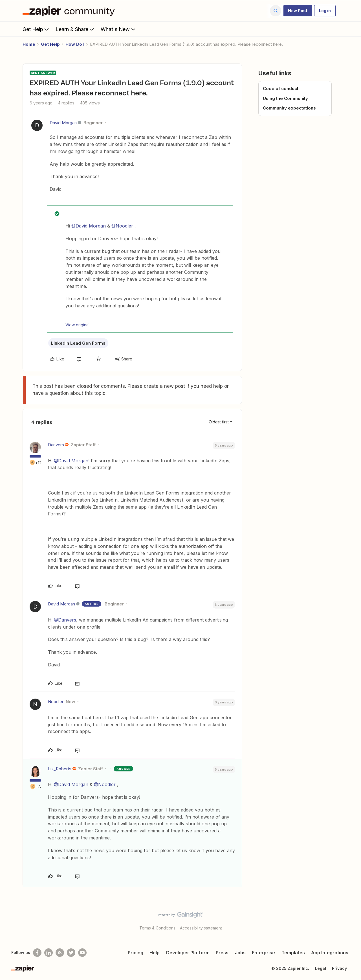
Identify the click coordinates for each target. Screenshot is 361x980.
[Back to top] (350, 920)
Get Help (36, 29)
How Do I (75, 44)
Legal (321, 968)
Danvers (56, 445)
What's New (119, 29)
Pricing (136, 953)
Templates (293, 953)
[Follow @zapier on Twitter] (71, 953)
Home (29, 44)
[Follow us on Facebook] (37, 953)
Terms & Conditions (157, 928)
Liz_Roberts (60, 769)
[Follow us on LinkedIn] (49, 953)
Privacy (339, 968)
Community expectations (289, 108)
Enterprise (263, 953)
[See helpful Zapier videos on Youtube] (82, 953)
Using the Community (285, 98)
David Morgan (63, 123)
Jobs (240, 953)
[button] (298, 11)
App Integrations (330, 953)
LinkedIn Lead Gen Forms (78, 343)
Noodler (56, 702)
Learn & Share (75, 29)
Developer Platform (188, 953)
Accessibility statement (201, 928)
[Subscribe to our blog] (60, 953)
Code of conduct (281, 88)
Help (155, 953)
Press (222, 953)
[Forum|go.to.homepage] (70, 11)
